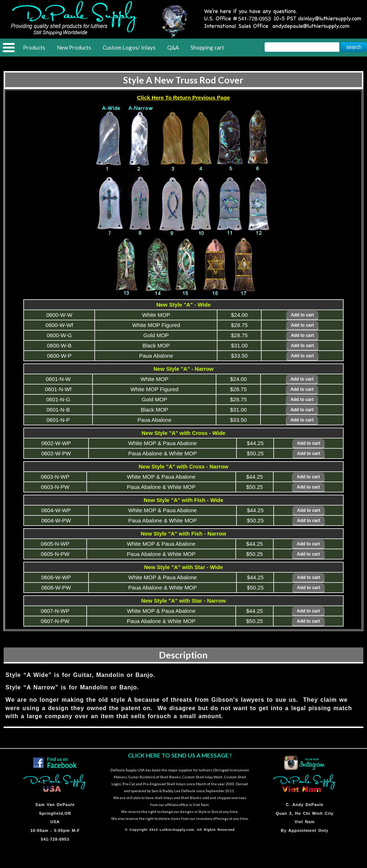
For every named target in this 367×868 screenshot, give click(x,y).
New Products (74, 47)
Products (34, 47)
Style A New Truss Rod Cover (183, 80)
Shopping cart (207, 47)
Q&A (173, 47)
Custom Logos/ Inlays (129, 47)
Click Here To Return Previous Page (183, 98)
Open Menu (9, 48)
